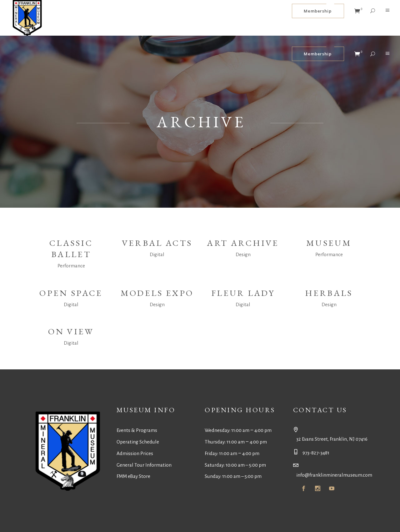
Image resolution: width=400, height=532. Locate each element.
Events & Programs (137, 430)
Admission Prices (135, 453)
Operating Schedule (138, 442)
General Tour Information (144, 465)
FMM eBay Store (133, 476)
